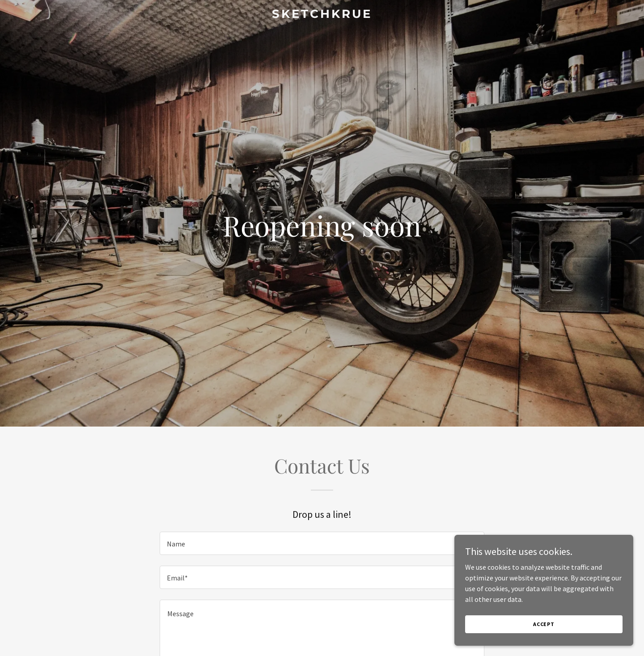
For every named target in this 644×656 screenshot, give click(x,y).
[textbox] (322, 543)
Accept (544, 636)
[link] (322, 15)
